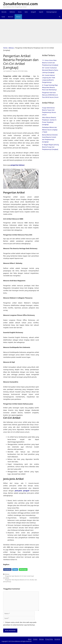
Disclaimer (57, 639)
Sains (26, 12)
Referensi (12, 12)
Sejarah (41, 12)
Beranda (4, 12)
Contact (35, 639)
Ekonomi (11, 17)
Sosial (3, 17)
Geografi (33, 12)
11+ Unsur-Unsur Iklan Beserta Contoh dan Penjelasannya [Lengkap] (50, 63)
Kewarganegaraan (52, 12)
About (30, 639)
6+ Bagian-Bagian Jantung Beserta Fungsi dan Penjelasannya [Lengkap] (50, 147)
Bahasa (18, 17)
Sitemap (41, 639)
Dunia (20, 12)
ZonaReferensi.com (20, 4)
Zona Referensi (16, 641)
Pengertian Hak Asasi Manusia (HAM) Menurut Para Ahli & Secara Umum (50, 95)
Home (5, 48)
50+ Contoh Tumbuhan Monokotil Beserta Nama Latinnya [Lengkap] (50, 70)
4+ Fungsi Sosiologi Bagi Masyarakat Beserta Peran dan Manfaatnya (50, 87)
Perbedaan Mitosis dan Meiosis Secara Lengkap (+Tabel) (50, 130)
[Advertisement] (31, 31)
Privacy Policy (49, 639)
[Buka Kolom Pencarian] (60, 17)
